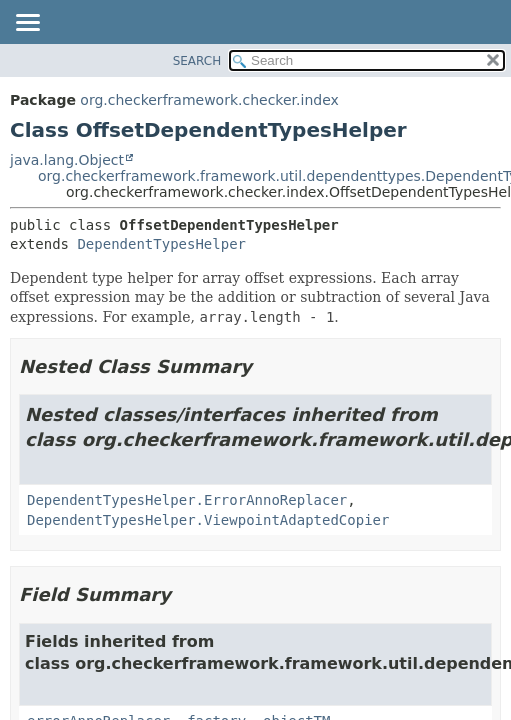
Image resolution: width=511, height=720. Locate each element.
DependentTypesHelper (161, 244)
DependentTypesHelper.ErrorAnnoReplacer (187, 500)
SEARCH (197, 61)
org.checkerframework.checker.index (209, 100)
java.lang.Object (67, 160)
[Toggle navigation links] (27, 24)
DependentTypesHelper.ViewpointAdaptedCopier (208, 520)
